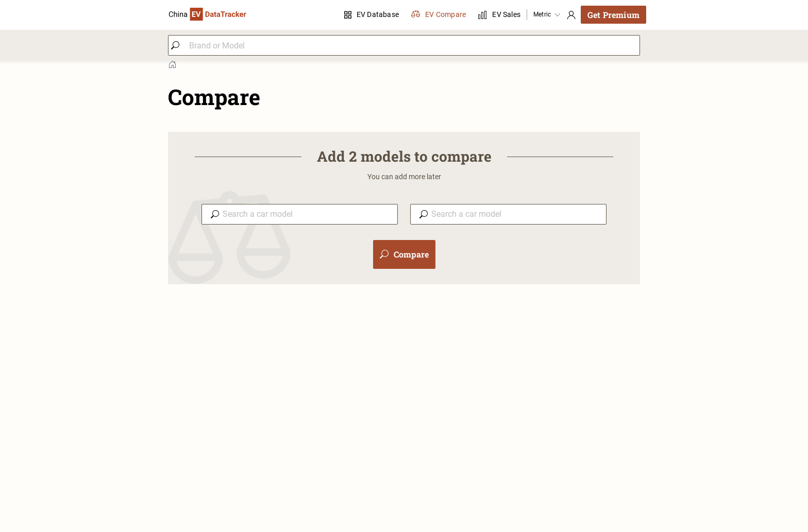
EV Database (372, 14)
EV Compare (439, 15)
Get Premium (613, 15)
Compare (404, 254)
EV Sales (499, 15)
